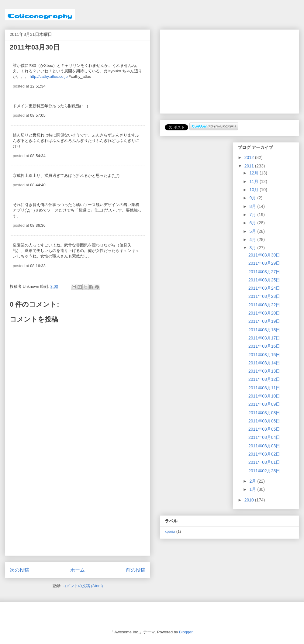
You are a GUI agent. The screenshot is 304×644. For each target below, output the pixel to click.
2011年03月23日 (264, 296)
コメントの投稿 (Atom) (83, 586)
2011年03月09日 (264, 404)
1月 (253, 489)
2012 (250, 157)
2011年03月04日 (264, 437)
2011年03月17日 (264, 338)
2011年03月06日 (264, 421)
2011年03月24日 (264, 288)
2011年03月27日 (264, 272)
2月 (253, 481)
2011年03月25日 (264, 280)
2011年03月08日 (264, 413)
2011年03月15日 (264, 355)
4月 (253, 239)
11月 (254, 181)
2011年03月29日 (264, 263)
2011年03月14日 (264, 363)
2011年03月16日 (264, 346)
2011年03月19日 (264, 321)
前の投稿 (136, 570)
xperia (170, 532)
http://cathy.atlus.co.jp (49, 76)
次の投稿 (19, 570)
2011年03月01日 (264, 462)
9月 (253, 198)
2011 (250, 166)
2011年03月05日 (264, 429)
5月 (253, 231)
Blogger (186, 632)
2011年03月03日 (264, 446)
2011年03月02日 (264, 454)
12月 (254, 173)
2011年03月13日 (264, 371)
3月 (253, 248)
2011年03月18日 (264, 330)
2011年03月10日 (264, 396)
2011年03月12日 (264, 379)
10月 (254, 190)
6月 (253, 223)
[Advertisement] (78, 508)
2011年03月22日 (264, 305)
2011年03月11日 (264, 388)
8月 (253, 206)
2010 (250, 500)
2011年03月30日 (264, 255)
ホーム (78, 570)
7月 (253, 215)
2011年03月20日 (264, 313)
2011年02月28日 (264, 471)
